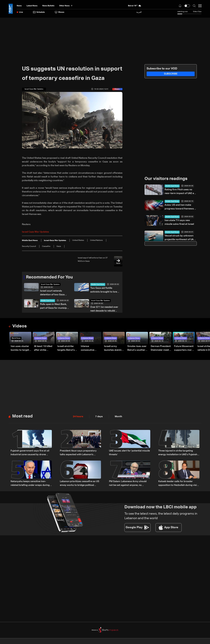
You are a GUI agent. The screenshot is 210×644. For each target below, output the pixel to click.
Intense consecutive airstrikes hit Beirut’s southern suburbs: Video (90, 349)
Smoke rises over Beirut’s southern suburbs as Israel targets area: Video (137, 349)
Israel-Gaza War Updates (50, 284)
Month (118, 417)
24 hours (78, 417)
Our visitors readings (166, 179)
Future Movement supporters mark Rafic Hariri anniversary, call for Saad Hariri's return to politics (184, 349)
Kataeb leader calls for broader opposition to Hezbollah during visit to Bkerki (178, 484)
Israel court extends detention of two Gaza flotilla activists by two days (53, 293)
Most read (22, 417)
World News (16, 338)
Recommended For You (49, 277)
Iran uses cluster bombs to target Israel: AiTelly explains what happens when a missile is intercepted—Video (20, 349)
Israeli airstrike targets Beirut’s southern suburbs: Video (67, 349)
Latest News (32, 6)
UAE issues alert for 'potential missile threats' (129, 453)
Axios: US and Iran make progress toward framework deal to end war (180, 207)
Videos (19, 326)
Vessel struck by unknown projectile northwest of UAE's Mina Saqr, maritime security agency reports (181, 238)
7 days (99, 417)
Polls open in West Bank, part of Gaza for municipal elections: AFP (54, 306)
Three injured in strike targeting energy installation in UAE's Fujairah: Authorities (178, 453)
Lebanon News (41, 338)
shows (60, 12)
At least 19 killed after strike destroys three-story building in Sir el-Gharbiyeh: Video (43, 349)
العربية (139, 12)
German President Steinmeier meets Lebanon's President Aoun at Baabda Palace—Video (161, 349)
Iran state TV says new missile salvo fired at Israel (179, 222)
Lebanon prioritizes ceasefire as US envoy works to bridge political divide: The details (80, 484)
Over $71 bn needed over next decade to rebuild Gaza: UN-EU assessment (104, 309)
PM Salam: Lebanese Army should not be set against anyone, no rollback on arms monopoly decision (129, 484)
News (19, 6)
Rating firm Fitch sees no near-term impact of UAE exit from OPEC (181, 192)
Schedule (39, 12)
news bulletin (48, 6)
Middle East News (98, 284)
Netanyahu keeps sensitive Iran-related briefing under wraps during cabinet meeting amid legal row (30, 484)
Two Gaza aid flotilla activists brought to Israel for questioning (105, 290)
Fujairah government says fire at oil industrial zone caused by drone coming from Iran (30, 453)
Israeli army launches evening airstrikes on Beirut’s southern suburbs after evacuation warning (114, 349)
